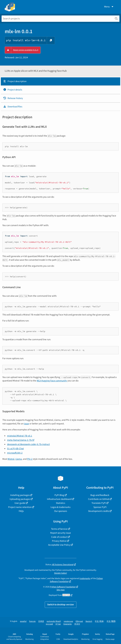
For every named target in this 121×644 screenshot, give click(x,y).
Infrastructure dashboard (59, 499)
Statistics (60, 503)
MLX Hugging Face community (52, 381)
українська (68, 621)
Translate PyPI (99, 503)
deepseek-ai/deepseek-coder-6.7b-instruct (28, 444)
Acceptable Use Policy (59, 545)
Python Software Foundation (63, 587)
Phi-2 (30, 459)
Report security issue (61, 533)
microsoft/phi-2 (15, 453)
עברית (58, 624)
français (32, 621)
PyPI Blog (59, 495)
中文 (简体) (99, 621)
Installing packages (20, 495)
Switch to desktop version (61, 605)
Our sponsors (61, 511)
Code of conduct (59, 537)
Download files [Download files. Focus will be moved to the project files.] (13, 107)
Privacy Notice (59, 541)
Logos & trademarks (60, 507)
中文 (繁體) (111, 621)
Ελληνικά (79, 621)
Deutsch (89, 621)
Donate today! (61, 573)
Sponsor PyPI (100, 507)
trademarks (85, 578)
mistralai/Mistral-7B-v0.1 (20, 436)
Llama (19, 459)
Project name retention (20, 507)
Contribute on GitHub (99, 499)
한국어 (77, 624)
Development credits (99, 511)
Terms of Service (59, 529)
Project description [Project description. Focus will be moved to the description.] (15, 81)
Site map (61, 590)
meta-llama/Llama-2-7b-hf (21, 440)
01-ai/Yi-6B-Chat (15, 449)
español (23, 621)
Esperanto (68, 624)
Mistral (11, 459)
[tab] (60, 81)
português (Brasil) (54, 621)
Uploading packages (20, 499)
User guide (20, 503)
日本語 (41, 621)
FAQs (21, 511)
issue (26, 424)
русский (49, 624)
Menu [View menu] (109, 7)
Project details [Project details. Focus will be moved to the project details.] (13, 90)
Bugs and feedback (100, 495)
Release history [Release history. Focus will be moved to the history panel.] (13, 98)
